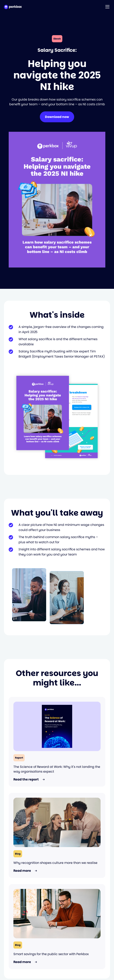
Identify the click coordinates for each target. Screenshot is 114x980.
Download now (57, 117)
